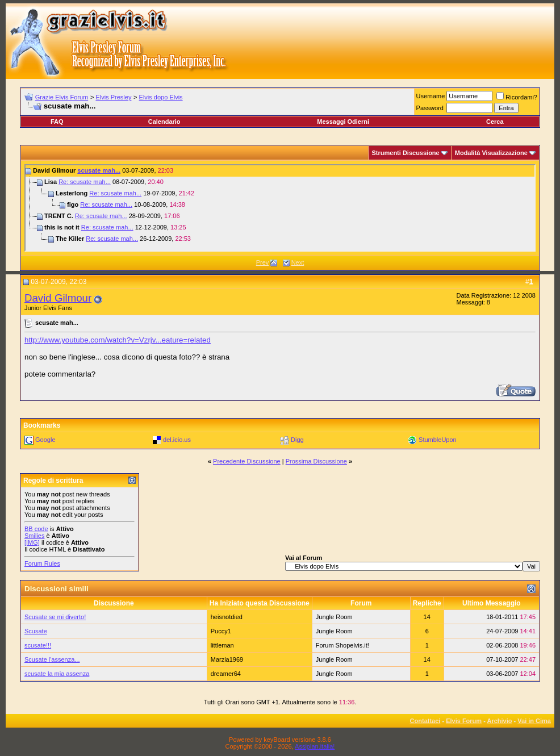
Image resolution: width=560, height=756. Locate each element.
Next (298, 262)
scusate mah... (99, 170)
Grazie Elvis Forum (62, 97)
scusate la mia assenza (57, 674)
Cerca (495, 122)
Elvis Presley (113, 97)
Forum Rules (42, 563)
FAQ (57, 122)
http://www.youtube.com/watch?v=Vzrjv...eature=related (118, 340)
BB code (36, 529)
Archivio (500, 721)
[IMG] (32, 542)
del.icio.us (177, 440)
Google (45, 440)
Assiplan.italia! (315, 746)
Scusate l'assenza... (52, 659)
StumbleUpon (438, 440)
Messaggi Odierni (343, 122)
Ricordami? (517, 97)
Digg (297, 440)
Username (431, 96)
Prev (263, 262)
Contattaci (425, 721)
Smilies (34, 536)
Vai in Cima (534, 721)
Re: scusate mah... (85, 182)
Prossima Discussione (316, 461)
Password (430, 108)
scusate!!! (38, 645)
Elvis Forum (464, 721)
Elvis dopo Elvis (161, 97)
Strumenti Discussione (406, 153)
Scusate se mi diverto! (55, 617)
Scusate (36, 631)
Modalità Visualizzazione (491, 153)
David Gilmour (58, 298)
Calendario (164, 122)
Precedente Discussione (247, 461)
